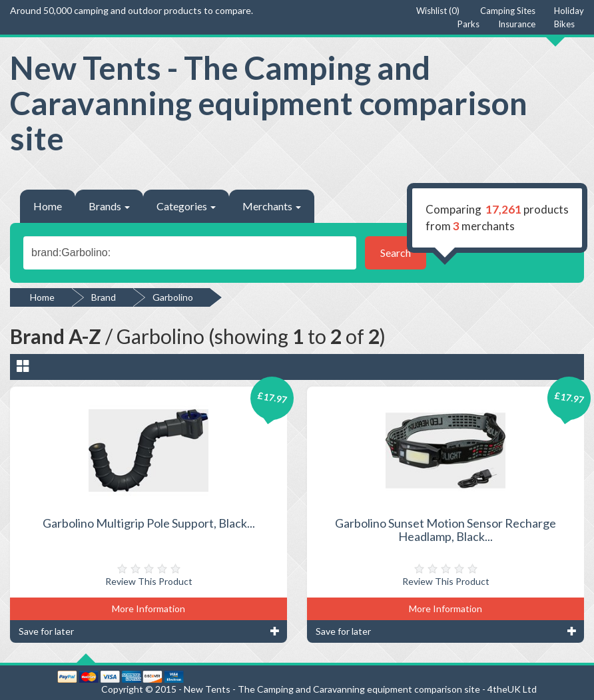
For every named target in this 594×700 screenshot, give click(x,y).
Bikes (564, 24)
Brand (104, 297)
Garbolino (173, 297)
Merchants (272, 206)
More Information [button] (148, 609)
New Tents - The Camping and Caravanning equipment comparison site (269, 103)
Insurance (517, 24)
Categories (186, 206)
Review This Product (149, 581)
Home (48, 206)
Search (396, 253)
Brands (109, 206)
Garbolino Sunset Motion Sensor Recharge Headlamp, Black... (445, 530)
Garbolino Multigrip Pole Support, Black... (149, 523)
